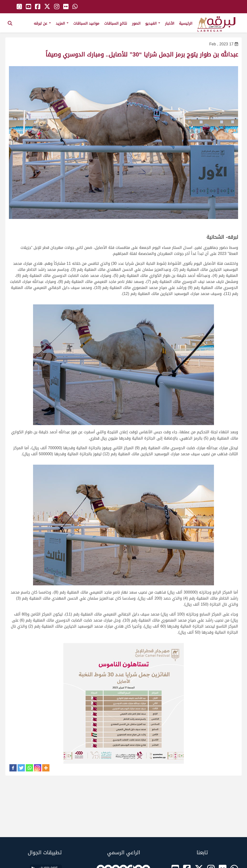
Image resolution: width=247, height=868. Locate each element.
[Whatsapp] (29, 768)
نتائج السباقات (116, 23)
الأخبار (170, 23)
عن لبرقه (42, 23)
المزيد (62, 23)
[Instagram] (38, 768)
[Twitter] (21, 768)
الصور (136, 23)
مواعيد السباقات (86, 23)
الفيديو (153, 23)
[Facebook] (13, 768)
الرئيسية (186, 23)
